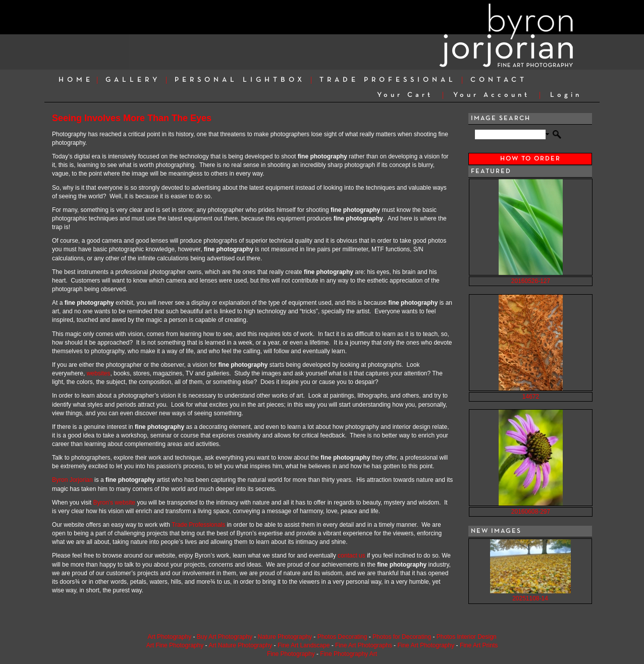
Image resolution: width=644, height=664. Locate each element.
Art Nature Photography (240, 645)
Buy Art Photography (225, 637)
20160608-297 (531, 512)
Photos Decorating (342, 637)
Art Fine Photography (175, 645)
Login (566, 95)
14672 (531, 397)
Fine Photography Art (348, 654)
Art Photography (169, 637)
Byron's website (114, 503)
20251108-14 (530, 598)
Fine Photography (291, 654)
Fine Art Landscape (304, 645)
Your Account (492, 95)
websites (99, 373)
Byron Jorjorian (72, 480)
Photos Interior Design (467, 637)
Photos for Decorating (402, 637)
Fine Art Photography (426, 645)
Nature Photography (285, 637)
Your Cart (405, 95)
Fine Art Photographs (364, 645)
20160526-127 (531, 281)
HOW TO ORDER (530, 159)
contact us (352, 556)
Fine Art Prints (479, 645)
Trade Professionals (198, 525)
